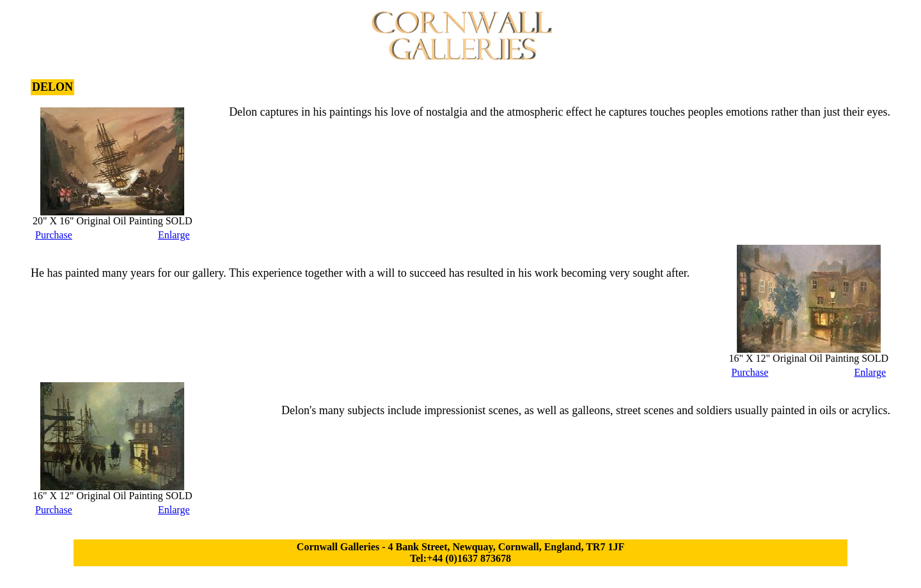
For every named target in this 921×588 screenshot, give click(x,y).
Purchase (54, 235)
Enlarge (174, 235)
